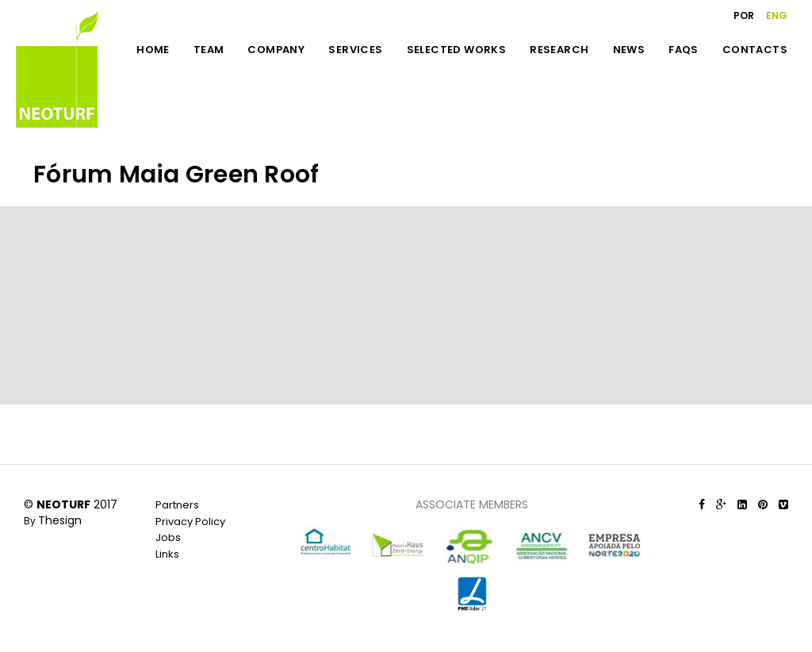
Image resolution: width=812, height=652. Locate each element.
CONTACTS (755, 50)
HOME (153, 50)
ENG (777, 15)
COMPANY (276, 50)
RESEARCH (559, 50)
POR (744, 15)
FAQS (684, 50)
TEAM (209, 50)
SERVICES (355, 50)
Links (167, 554)
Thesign (60, 520)
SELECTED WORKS (457, 50)
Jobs (168, 537)
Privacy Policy (190, 522)
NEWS (629, 50)
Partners (177, 505)
